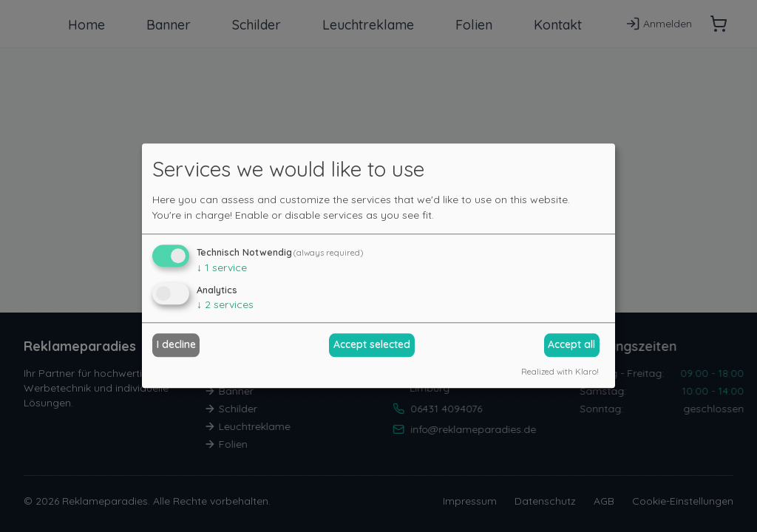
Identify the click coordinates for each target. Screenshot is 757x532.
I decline (176, 344)
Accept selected (372, 344)
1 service (222, 267)
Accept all (571, 344)
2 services (225, 304)
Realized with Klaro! (560, 372)
